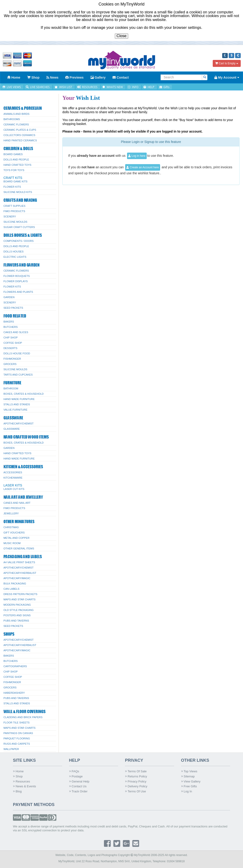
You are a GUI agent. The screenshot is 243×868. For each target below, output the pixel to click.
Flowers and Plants (18, 292)
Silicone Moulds (15, 222)
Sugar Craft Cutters (19, 227)
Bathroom (11, 388)
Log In (187, 791)
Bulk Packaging (15, 584)
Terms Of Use (135, 791)
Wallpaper (11, 749)
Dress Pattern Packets (20, 594)
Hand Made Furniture (19, 399)
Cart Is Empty (227, 63)
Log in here (137, 156)
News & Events (24, 786)
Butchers (11, 327)
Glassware (12, 429)
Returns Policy (136, 776)
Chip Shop (11, 338)
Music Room (12, 543)
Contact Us (78, 786)
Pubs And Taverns (16, 621)
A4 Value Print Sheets (19, 562)
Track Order (78, 791)
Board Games (13, 154)
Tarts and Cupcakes (18, 375)
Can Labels (11, 589)
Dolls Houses (14, 252)
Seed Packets (13, 308)
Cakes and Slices (16, 332)
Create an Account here (143, 167)
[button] (225, 56)
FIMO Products (14, 211)
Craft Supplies (14, 206)
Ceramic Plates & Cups (20, 130)
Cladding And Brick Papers (23, 717)
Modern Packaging (17, 605)
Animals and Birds (17, 114)
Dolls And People (16, 160)
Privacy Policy (136, 781)
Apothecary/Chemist (18, 424)
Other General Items (19, 548)
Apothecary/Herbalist (20, 573)
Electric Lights (15, 257)
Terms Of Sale (136, 771)
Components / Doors (19, 241)
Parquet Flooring (17, 738)
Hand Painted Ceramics (20, 140)
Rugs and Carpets (17, 744)
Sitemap (188, 776)
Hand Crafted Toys (17, 165)
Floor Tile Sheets (17, 723)
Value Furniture (15, 410)
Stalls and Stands (17, 404)
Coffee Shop (13, 343)
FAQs (74, 771)
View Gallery (191, 781)
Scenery (10, 216)
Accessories (13, 472)
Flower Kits (12, 187)
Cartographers (15, 666)
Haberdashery (14, 693)
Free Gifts (189, 786)
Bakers (9, 322)
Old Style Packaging (18, 610)
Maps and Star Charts (20, 599)
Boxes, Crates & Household (24, 394)
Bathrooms (12, 119)
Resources (21, 781)
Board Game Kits (15, 181)
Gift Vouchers (14, 533)
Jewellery (11, 513)
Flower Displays (16, 281)
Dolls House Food (17, 353)
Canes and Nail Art (17, 503)
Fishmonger (12, 359)
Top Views (189, 771)
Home (18, 771)
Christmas (11, 527)
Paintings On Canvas (18, 733)
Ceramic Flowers (16, 124)
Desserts (10, 348)
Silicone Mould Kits (18, 192)
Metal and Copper (17, 538)
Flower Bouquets (17, 276)
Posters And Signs (17, 615)
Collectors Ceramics (19, 135)
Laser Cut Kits (14, 489)
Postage (76, 776)
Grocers (10, 364)
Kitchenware (13, 478)
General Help (79, 781)
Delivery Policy (136, 786)
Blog (17, 791)
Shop (18, 776)
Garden (9, 297)
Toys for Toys (14, 170)
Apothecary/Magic (17, 578)
